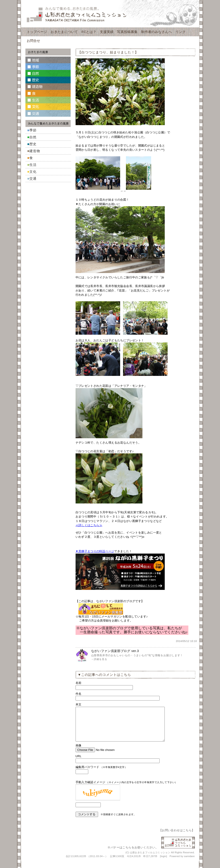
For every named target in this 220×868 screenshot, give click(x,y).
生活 (33, 165)
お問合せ (34, 41)
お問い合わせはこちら (177, 837)
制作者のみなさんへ (156, 32)
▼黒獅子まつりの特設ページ (95, 551)
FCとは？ (89, 32)
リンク (181, 32)
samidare (189, 863)
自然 (33, 137)
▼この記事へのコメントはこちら (105, 675)
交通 (33, 178)
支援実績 (107, 32)
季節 (33, 130)
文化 (33, 172)
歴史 (33, 144)
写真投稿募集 (127, 32)
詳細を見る (101, 659)
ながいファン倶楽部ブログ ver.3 (115, 651)
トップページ (37, 32)
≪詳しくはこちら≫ (89, 525)
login (163, 863)
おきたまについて (64, 32)
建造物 (35, 151)
